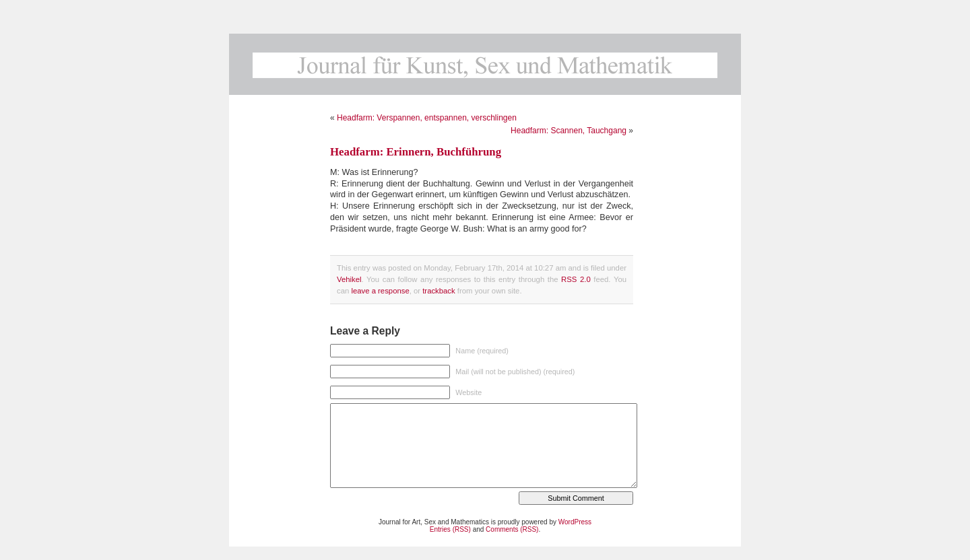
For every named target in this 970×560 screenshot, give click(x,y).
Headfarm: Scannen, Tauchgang (569, 131)
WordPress (575, 522)
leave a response (380, 291)
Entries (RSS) (450, 529)
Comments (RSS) (512, 529)
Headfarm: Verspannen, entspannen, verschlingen (427, 118)
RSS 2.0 (576, 279)
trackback (439, 291)
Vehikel (349, 279)
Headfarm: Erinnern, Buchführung (416, 152)
